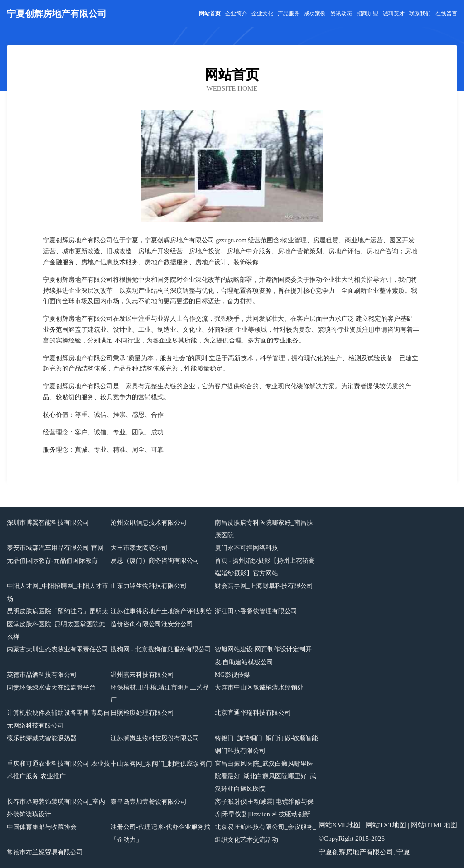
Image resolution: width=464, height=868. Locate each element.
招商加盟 (367, 14)
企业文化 (262, 14)
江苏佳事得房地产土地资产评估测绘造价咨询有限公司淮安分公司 (161, 618)
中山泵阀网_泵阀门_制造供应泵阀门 (161, 764)
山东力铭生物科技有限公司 (149, 586)
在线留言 (446, 14)
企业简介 (236, 14)
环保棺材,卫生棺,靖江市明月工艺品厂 (160, 694)
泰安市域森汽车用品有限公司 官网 (55, 548)
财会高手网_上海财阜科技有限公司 (264, 586)
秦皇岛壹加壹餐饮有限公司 (149, 802)
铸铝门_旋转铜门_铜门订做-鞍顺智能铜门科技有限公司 (267, 745)
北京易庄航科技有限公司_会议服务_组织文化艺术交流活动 (266, 833)
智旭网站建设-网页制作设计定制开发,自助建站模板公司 (263, 656)
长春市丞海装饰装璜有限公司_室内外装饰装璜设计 (56, 808)
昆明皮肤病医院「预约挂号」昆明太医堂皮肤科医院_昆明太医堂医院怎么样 (58, 624)
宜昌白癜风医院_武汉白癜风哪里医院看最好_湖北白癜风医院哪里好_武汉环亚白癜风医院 (266, 776)
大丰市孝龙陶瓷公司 (139, 548)
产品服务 (289, 14)
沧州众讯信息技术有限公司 (149, 523)
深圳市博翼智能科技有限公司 (48, 523)
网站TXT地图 (386, 825)
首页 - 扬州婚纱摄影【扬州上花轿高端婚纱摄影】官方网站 (265, 567)
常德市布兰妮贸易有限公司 (45, 852)
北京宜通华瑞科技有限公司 (253, 713)
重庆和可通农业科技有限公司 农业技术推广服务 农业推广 (58, 770)
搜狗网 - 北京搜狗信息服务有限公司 (161, 649)
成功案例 (315, 14)
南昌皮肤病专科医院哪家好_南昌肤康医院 (264, 529)
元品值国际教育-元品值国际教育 (52, 561)
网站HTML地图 (434, 825)
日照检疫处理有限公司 (142, 713)
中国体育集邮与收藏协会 (42, 827)
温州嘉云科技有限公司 (142, 675)
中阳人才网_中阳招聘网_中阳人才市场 (58, 592)
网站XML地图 (340, 825)
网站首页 (210, 14)
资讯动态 (341, 14)
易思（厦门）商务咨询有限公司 (155, 561)
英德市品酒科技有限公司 (42, 675)
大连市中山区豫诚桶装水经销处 (259, 687)
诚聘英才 (394, 14)
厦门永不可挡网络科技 (246, 548)
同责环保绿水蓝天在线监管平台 (51, 687)
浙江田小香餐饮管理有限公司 (256, 611)
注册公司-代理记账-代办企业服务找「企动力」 (160, 833)
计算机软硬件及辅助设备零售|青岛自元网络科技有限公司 (58, 719)
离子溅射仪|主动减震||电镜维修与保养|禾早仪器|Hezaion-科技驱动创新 (264, 808)
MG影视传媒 (233, 675)
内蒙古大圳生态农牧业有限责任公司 (58, 649)
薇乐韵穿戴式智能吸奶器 (42, 738)
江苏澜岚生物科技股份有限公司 (155, 738)
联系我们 (420, 14)
